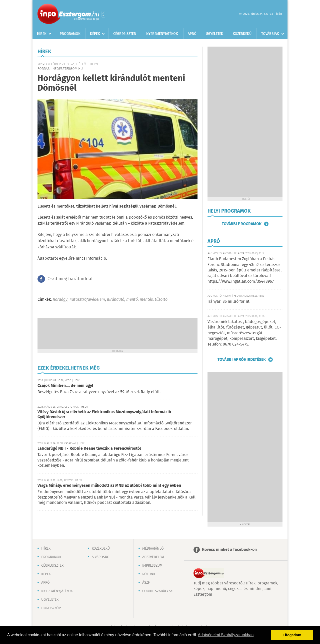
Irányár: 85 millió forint (228, 302)
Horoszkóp (51, 608)
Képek (95, 34)
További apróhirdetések (242, 360)
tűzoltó (161, 300)
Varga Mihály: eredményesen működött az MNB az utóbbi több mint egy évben (109, 486)
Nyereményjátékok (162, 34)
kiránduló (116, 300)
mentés (146, 300)
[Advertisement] (117, 333)
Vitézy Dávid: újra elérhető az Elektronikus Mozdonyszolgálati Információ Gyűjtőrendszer (104, 415)
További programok (242, 224)
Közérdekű (242, 34)
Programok (70, 34)
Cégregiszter (125, 34)
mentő (132, 300)
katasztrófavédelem (87, 300)
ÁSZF (146, 583)
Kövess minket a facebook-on (229, 550)
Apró (192, 34)
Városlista (103, 14)
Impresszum (152, 566)
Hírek (42, 34)
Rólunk (149, 574)
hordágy (60, 300)
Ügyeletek (214, 34)
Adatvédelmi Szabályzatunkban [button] (226, 635)
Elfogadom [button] (292, 635)
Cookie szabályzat (158, 591)
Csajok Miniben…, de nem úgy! (65, 386)
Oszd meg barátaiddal (70, 279)
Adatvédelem (153, 557)
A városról (101, 557)
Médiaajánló (153, 549)
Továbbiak (270, 34)
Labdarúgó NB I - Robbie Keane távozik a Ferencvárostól (89, 449)
